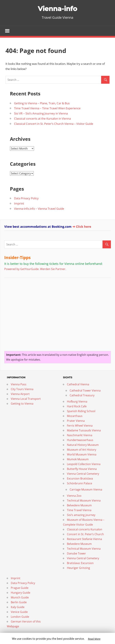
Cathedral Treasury (82, 395)
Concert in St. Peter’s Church (85, 534)
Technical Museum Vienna (84, 501)
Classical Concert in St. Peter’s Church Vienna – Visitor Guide (54, 124)
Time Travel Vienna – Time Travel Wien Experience (47, 108)
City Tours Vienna (22, 389)
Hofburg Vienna (77, 402)
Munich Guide (20, 598)
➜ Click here (82, 227)
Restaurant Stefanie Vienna (84, 539)
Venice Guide (19, 612)
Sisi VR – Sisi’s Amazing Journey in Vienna (41, 114)
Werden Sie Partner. (53, 269)
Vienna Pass (19, 384)
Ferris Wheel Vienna (80, 426)
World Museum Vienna (82, 455)
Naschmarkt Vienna (80, 435)
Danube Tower (76, 554)
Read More (94, 639)
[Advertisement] (26, 313)
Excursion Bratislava (80, 479)
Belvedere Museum (79, 505)
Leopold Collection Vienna (84, 464)
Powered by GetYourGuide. (22, 269)
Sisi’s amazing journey (81, 515)
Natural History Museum (83, 445)
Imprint (19, 204)
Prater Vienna (76, 421)
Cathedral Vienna (78, 384)
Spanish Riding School (81, 411)
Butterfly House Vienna (82, 469)
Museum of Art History (82, 450)
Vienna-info (57, 9)
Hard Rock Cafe (77, 406)
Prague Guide (20, 588)
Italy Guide (18, 607)
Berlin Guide (19, 602)
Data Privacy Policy (26, 198)
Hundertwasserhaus (80, 440)
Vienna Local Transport (26, 399)
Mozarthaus (75, 416)
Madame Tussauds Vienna (84, 431)
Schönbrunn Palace (79, 483)
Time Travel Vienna (79, 510)
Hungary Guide (21, 593)
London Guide (20, 617)
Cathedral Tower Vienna (85, 391)
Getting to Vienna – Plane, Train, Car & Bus (42, 103)
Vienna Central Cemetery (83, 474)
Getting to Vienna (22, 404)
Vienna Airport (20, 394)
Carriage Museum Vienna (86, 490)
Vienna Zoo (74, 496)
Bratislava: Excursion (80, 563)
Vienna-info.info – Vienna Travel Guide (39, 209)
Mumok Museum (78, 459)
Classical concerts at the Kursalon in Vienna (42, 119)
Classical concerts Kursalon (85, 530)
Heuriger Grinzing (78, 568)
